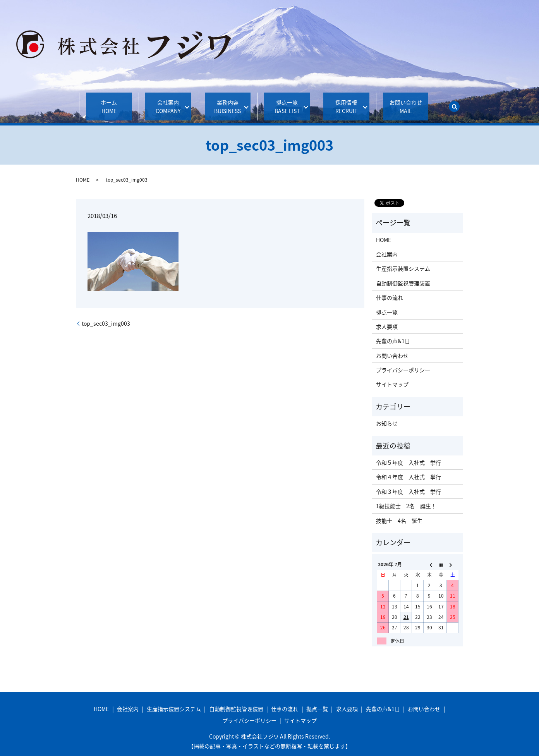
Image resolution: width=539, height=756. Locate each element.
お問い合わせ (406, 102)
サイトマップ (392, 376)
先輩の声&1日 (393, 333)
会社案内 (166, 102)
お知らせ (387, 415)
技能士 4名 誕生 (399, 512)
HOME (83, 171)
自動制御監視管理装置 (403, 275)
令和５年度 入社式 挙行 (409, 454)
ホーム (109, 102)
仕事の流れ (390, 289)
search (454, 102)
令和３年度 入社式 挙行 (409, 483)
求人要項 (387, 318)
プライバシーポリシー (403, 362)
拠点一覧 (284, 102)
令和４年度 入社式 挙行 (409, 469)
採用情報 (344, 102)
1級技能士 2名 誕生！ (406, 498)
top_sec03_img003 (106, 315)
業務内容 (225, 102)
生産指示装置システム (403, 260)
